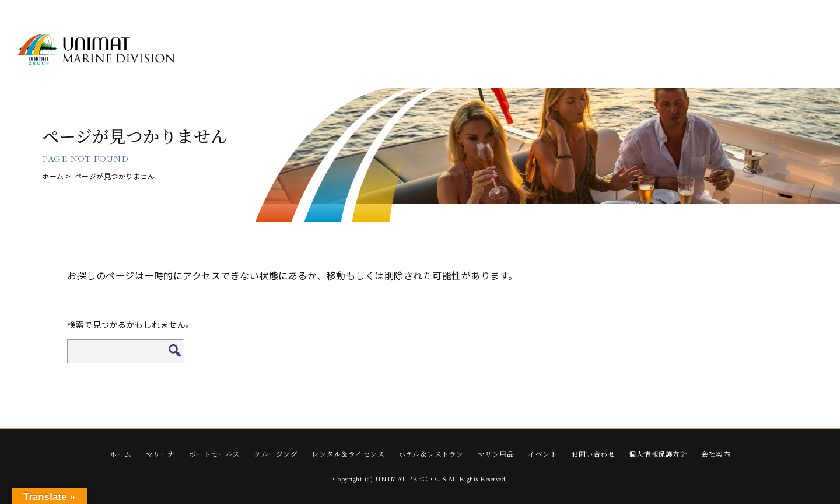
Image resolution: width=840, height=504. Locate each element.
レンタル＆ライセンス (348, 454)
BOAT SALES (323, 50)
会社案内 (716, 454)
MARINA (232, 50)
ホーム (53, 176)
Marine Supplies (687, 50)
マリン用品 (496, 454)
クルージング (276, 454)
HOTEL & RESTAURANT (596, 51)
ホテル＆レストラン (431, 454)
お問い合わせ (593, 454)
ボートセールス (215, 454)
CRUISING (414, 50)
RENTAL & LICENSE (505, 50)
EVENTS (777, 50)
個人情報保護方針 (658, 454)
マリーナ (160, 454)
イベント (542, 454)
